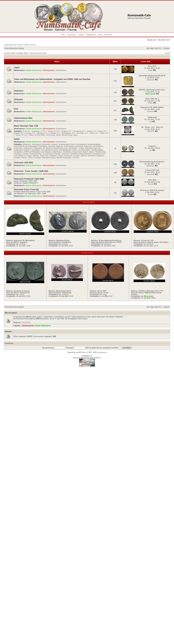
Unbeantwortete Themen (13, 45)
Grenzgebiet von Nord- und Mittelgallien (56, 150)
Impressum (72, 35)
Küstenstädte (69, 146)
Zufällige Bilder (22, 53)
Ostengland (43, 146)
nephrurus (65, 294)
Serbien (84, 156)
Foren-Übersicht (11, 48)
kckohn (22, 294)
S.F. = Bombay (38, 133)
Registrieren (91, 35)
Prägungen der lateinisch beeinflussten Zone (51, 148)
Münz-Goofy (150, 94)
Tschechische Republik (52, 154)
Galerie (82, 35)
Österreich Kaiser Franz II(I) (26, 190)
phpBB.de (97, 358)
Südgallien (36, 150)
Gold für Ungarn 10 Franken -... (159, 242)
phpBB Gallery (81, 352)
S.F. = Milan (100, 133)
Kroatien (77, 156)
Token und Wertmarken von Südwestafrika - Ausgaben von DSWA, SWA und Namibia (52, 79)
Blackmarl (150, 166)
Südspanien (28, 148)
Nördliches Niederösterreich (81, 154)
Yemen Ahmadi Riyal (64, 135)
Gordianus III (25, 293)
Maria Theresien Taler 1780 (26, 126)
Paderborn (19, 91)
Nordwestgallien (97, 150)
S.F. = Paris (98, 131)
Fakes (75, 135)
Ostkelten (53, 156)
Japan (17, 68)
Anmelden (108, 35)
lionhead (150, 111)
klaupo (150, 194)
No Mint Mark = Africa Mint (45, 135)
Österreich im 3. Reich (113, 242)
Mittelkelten (58, 152)
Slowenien (68, 156)
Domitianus (67, 242)
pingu (151, 70)
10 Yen (106, 293)
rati (150, 121)
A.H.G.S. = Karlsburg (31, 131)
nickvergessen (102, 352)
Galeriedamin (61, 70)
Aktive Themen (30, 45)
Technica (76, 158)
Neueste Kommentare (38, 53)
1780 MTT (150, 131)
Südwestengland (94, 144)
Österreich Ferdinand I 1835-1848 (29, 179)
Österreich (66, 154)
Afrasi (150, 103)
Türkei (30, 158)
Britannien (27, 144)
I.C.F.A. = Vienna (47, 131)
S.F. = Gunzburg (75, 131)
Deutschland (77, 152)
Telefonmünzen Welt (23, 118)
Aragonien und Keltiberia (93, 146)
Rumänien (92, 156)
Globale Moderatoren (34, 70)
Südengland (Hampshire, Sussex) (45, 144)
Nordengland (81, 144)
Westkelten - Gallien (77, 148)
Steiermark (44, 156)
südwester (150, 80)
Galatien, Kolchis (21, 158)
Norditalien (67, 152)
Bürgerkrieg (67, 293)
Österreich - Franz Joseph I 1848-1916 (31, 171)
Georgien (37, 158)
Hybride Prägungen (64, 158)
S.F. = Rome (90, 133)
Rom (16, 109)
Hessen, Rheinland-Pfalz (32, 154)
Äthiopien (18, 100)
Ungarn (60, 156)
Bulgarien (100, 156)
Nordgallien (18, 152)
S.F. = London (26, 133)
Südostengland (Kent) (67, 144)
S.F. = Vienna (87, 131)
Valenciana (18, 148)
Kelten (17, 139)
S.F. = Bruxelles (78, 133)
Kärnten (36, 156)
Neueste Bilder (10, 53)
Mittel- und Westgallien (81, 150)
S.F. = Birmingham (64, 133)
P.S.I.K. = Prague (61, 131)
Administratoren (49, 70)
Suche (100, 35)
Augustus (24, 242)
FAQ (63, 35)
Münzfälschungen (49, 158)
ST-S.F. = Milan (28, 135)
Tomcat (150, 184)
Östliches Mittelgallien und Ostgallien (38, 152)
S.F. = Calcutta (50, 133)
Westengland (19, 146)
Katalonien (79, 146)
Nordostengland (31, 146)
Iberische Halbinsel (55, 146)
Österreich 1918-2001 (24, 163)
